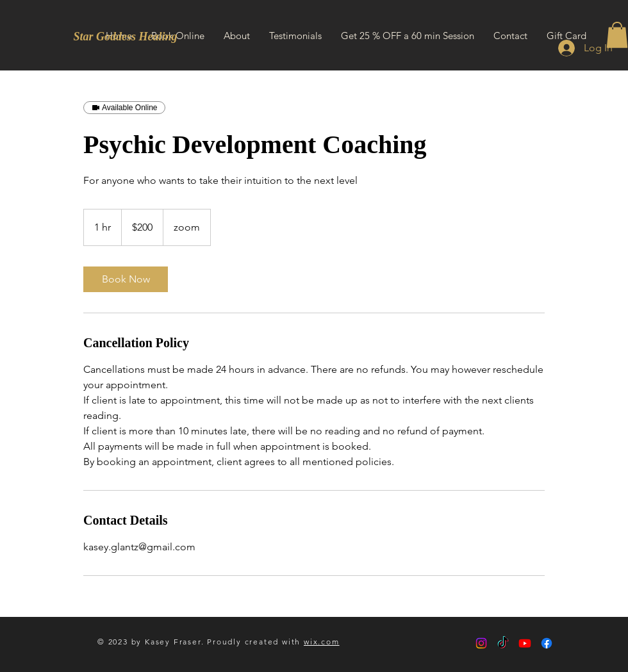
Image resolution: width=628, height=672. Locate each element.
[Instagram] (481, 643)
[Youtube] (525, 643)
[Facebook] (547, 643)
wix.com (322, 642)
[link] (126, 279)
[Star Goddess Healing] (125, 37)
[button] (617, 35)
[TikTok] (503, 643)
